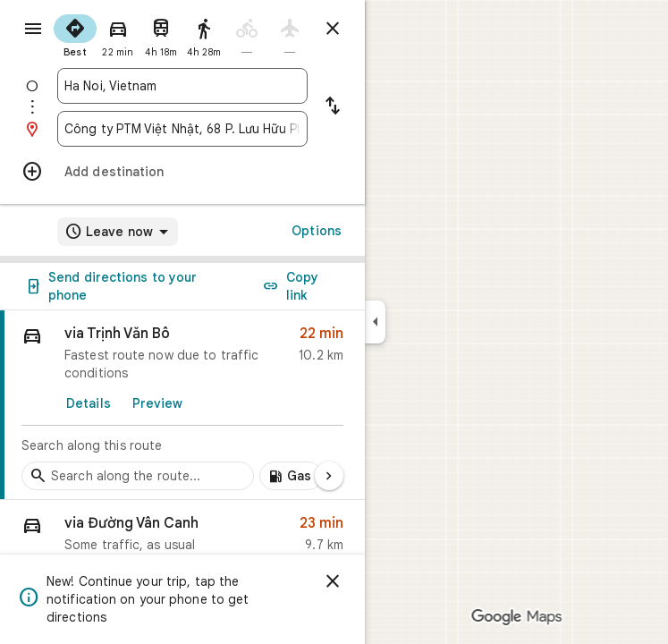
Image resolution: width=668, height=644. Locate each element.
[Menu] (33, 29)
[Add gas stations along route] (291, 476)
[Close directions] (333, 29)
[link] (182, 405)
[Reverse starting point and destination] (333, 107)
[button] (182, 538)
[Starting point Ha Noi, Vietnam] (182, 86)
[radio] (75, 34)
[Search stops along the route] (138, 476)
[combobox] (182, 86)
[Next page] (329, 476)
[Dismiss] (333, 581)
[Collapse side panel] (375, 322)
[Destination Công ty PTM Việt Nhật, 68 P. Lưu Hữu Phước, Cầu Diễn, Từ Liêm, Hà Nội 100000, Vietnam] (182, 129)
